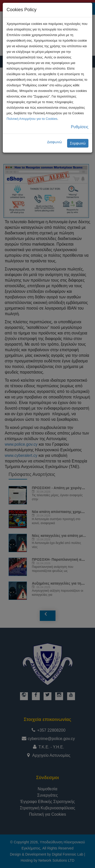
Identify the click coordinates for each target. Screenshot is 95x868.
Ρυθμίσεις (80, 127)
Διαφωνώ (55, 142)
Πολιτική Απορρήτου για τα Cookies (32, 119)
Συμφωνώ (78, 143)
